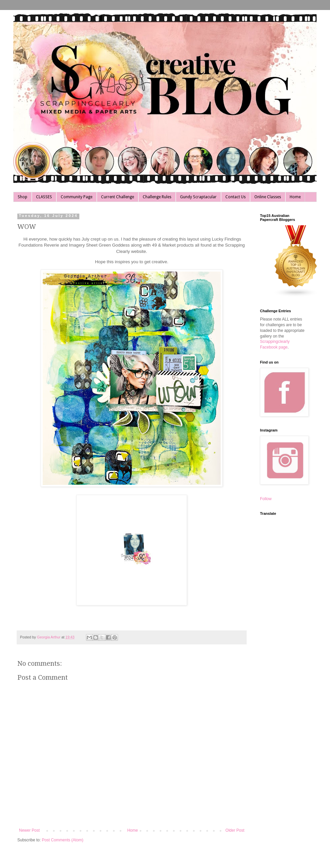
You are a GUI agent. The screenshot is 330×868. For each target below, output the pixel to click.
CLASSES (44, 197)
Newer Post (29, 830)
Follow (266, 499)
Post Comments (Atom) (62, 840)
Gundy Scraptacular (198, 197)
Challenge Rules (157, 197)
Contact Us (235, 197)
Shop (22, 197)
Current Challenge (117, 197)
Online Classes (268, 197)
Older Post (235, 830)
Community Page (76, 197)
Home (295, 197)
